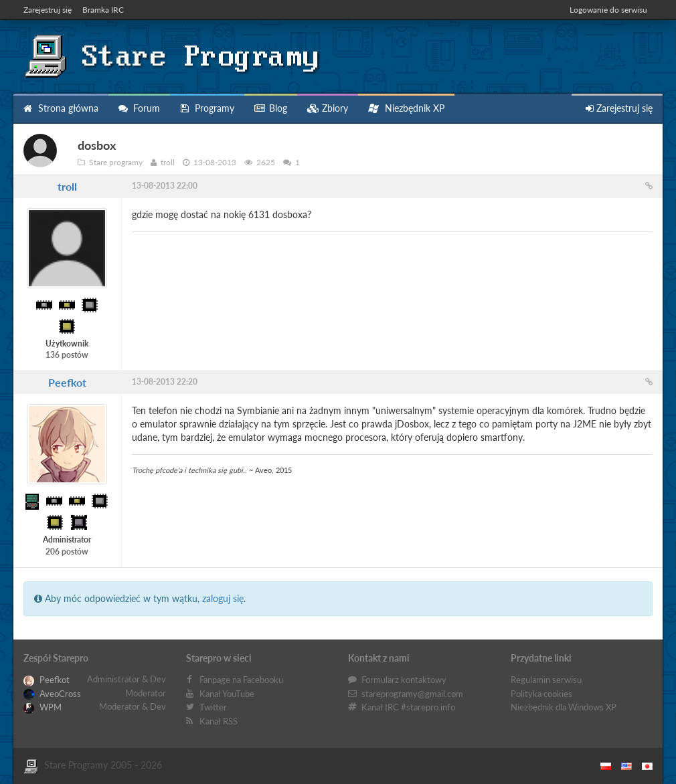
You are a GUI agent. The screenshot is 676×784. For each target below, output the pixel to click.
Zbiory (328, 108)
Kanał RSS (219, 721)
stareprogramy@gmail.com (412, 694)
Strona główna (61, 108)
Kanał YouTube (227, 694)
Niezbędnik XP (406, 108)
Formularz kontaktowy (404, 680)
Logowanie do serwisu (608, 10)
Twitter (213, 707)
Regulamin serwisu (546, 680)
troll (67, 186)
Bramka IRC (103, 10)
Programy (207, 108)
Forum (139, 108)
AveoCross (52, 694)
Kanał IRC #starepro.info (408, 707)
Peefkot (67, 382)
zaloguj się (223, 598)
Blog (271, 108)
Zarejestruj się (48, 10)
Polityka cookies (541, 694)
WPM (43, 707)
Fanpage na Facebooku (241, 680)
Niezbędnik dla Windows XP (564, 707)
